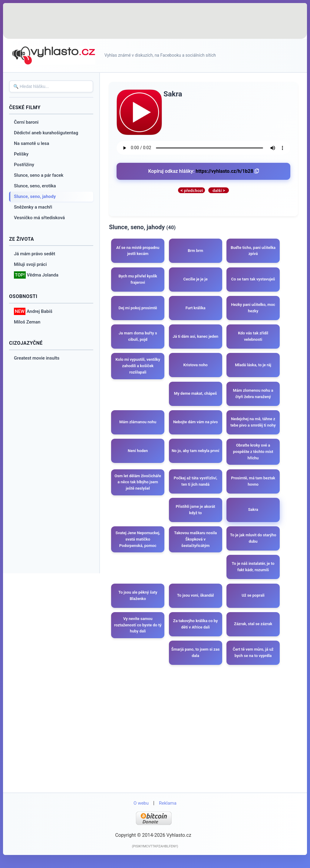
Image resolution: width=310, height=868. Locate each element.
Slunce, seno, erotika (35, 186)
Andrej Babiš (33, 312)
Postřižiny (24, 165)
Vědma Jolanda (36, 275)
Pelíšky (21, 154)
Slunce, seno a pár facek (39, 175)
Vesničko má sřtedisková (39, 218)
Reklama (168, 813)
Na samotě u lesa (31, 143)
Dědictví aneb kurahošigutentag (46, 133)
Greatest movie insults (37, 358)
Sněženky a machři (33, 207)
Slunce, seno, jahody (35, 196)
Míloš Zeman (27, 322)
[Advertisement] (155, 21)
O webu (141, 813)
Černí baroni (26, 122)
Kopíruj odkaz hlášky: (203, 171)
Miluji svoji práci (30, 264)
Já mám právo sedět (35, 254)
